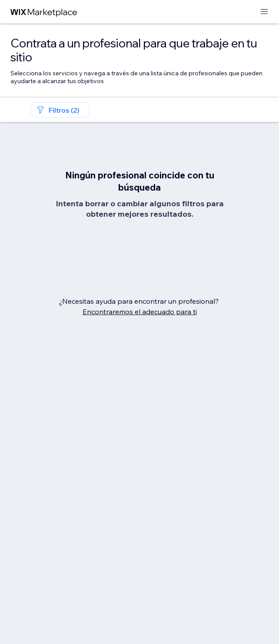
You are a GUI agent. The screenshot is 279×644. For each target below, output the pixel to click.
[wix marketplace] (44, 12)
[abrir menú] (264, 12)
